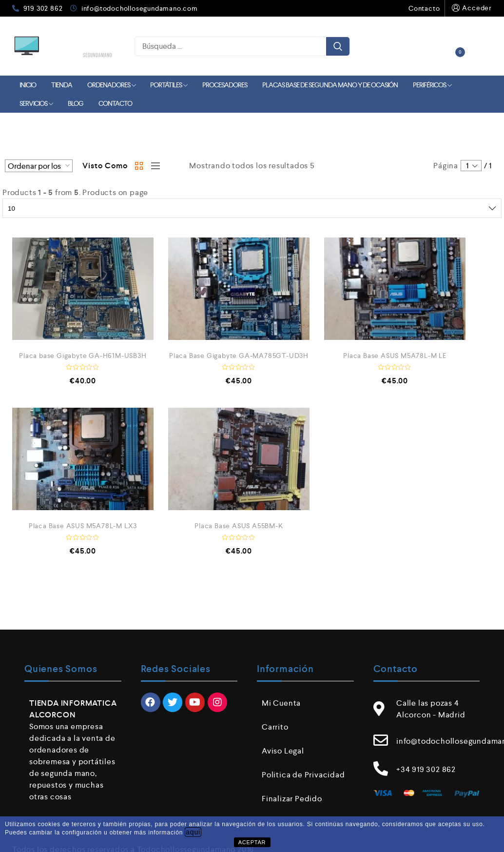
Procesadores (225, 85)
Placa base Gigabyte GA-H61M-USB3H (83, 356)
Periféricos (432, 85)
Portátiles (169, 85)
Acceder (471, 8)
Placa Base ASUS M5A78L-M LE (395, 356)
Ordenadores (111, 85)
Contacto (424, 8)
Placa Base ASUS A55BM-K (239, 526)
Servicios (36, 103)
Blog (76, 103)
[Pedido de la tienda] (39, 166)
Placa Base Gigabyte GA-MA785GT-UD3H (239, 356)
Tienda (62, 85)
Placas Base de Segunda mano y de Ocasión (330, 85)
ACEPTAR (252, 842)
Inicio (28, 85)
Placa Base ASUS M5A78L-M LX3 (83, 526)
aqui (193, 832)
